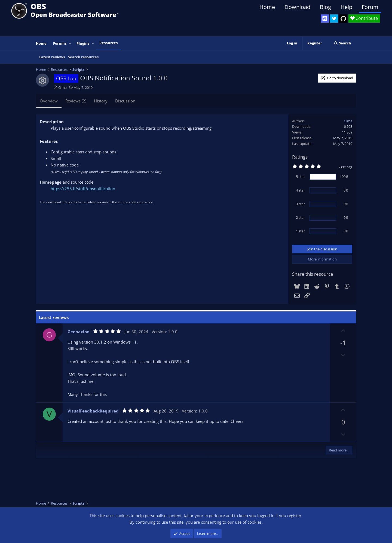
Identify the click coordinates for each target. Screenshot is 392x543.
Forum (370, 7)
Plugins (83, 43)
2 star (300, 217)
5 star (300, 177)
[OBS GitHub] (343, 19)
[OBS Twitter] (334, 19)
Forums (60, 43)
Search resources (83, 57)
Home (267, 7)
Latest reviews (52, 57)
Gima (62, 87)
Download (297, 7)
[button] (70, 43)
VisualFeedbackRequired (93, 411)
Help (346, 7)
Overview (49, 101)
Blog (325, 7)
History (101, 101)
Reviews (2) (76, 101)
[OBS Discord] (325, 19)
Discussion (125, 101)
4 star (300, 190)
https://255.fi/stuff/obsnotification (83, 189)
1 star (300, 231)
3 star (300, 204)
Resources (108, 43)
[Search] (342, 43)
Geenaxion (79, 332)
